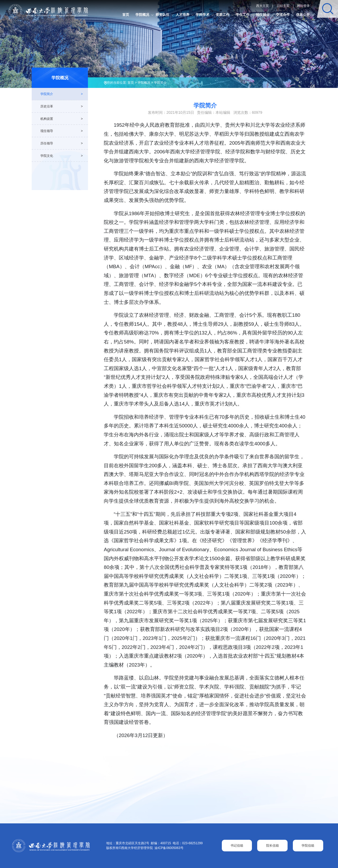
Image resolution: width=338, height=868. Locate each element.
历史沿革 (47, 106)
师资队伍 (162, 15)
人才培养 (182, 15)
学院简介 (160, 83)
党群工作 (223, 15)
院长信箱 (273, 846)
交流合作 (283, 15)
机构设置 (47, 119)
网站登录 (303, 6)
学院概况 (142, 15)
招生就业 (263, 15)
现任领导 (47, 131)
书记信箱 (237, 846)
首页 (126, 15)
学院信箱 (308, 846)
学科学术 (203, 15)
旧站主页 (283, 6)
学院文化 (47, 156)
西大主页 (262, 6)
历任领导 (47, 143)
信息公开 (303, 15)
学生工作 (243, 15)
